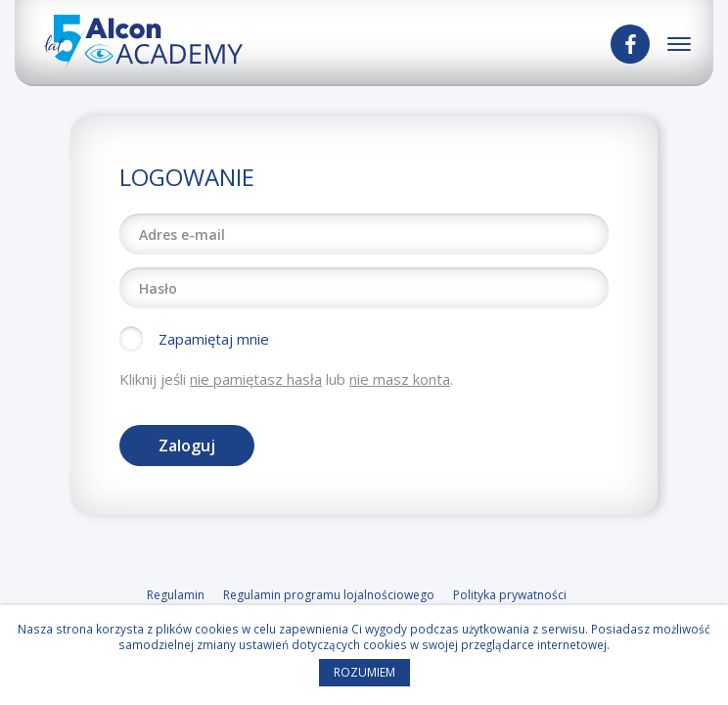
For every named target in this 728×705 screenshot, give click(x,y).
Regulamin (176, 595)
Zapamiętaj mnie (214, 339)
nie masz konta (400, 379)
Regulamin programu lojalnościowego (329, 595)
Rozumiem (364, 672)
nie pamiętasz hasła (256, 379)
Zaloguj (187, 446)
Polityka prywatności (510, 595)
